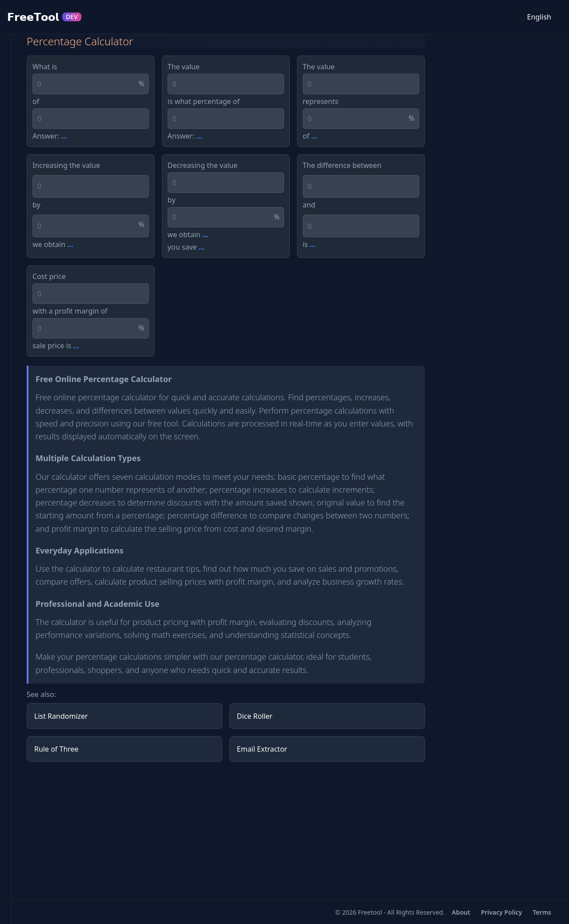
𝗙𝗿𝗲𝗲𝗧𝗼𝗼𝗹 (44, 17)
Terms (542, 912)
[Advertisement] (226, 831)
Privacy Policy (502, 912)
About (461, 912)
